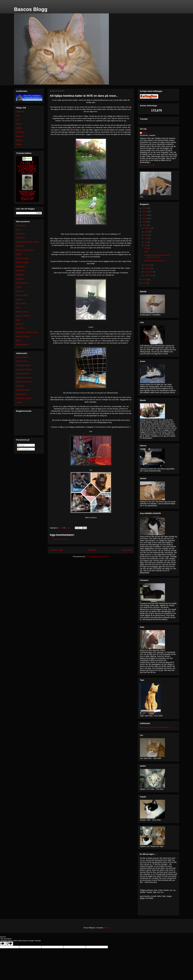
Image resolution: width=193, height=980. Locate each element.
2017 (145, 283)
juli (146, 245)
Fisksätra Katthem (23, 390)
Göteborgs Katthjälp (24, 369)
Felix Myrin (20, 246)
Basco (145, 133)
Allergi (18, 124)
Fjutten (19, 254)
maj (146, 238)
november (149, 272)
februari (148, 228)
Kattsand (19, 136)
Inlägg (21, 445)
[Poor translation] (9, 944)
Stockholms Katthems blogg (27, 332)
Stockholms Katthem (24, 398)
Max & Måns (21, 303)
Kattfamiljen (21, 267)
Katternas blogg (22, 262)
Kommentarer (24, 449)
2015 (145, 225)
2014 (145, 222)
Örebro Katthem (22, 357)
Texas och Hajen (23, 336)
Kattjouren (20, 271)
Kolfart (19, 287)
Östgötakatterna (22, 345)
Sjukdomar (20, 112)
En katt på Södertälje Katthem (28, 242)
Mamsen (19, 299)
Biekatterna (20, 234)
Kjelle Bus (20, 279)
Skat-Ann (20, 324)
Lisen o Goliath (22, 295)
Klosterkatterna (22, 283)
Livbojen (19, 402)
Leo (17, 120)
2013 (145, 218)
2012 (145, 215)
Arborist (19, 140)
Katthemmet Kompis (24, 382)
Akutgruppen (21, 225)
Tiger (18, 116)
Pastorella (20, 132)
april (147, 235)
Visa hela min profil (147, 165)
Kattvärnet (20, 386)
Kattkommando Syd (24, 378)
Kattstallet (20, 275)
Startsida (92, 550)
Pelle (146, 252)
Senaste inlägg (56, 550)
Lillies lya (20, 291)
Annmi (19, 230)
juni (146, 242)
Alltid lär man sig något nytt (155, 261)
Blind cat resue (22, 361)
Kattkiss (19, 144)
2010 (145, 208)
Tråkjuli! (147, 248)
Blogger (106, 928)
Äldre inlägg (127, 550)
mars (147, 232)
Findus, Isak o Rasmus (25, 250)
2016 (145, 280)
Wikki (18, 341)
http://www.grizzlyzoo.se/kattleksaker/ (154, 727)
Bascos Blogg (31, 9)
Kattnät (19, 128)
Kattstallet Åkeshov (23, 374)
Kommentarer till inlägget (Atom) (97, 557)
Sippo (18, 320)
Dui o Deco (20, 238)
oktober (148, 268)
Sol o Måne (20, 328)
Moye (18, 308)
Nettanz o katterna (23, 316)
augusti (148, 265)
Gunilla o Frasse (22, 258)
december (149, 275)
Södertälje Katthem (23, 365)
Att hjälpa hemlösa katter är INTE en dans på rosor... (157, 256)
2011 (145, 212)
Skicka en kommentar (61, 539)
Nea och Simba (22, 312)
